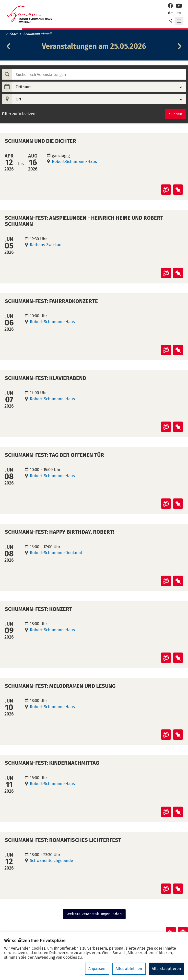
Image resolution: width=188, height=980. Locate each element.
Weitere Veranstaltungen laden (94, 914)
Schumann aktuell (37, 34)
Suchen (176, 114)
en (179, 13)
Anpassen (98, 969)
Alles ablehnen (129, 969)
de (170, 13)
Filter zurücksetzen (19, 114)
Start (14, 34)
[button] (179, 21)
